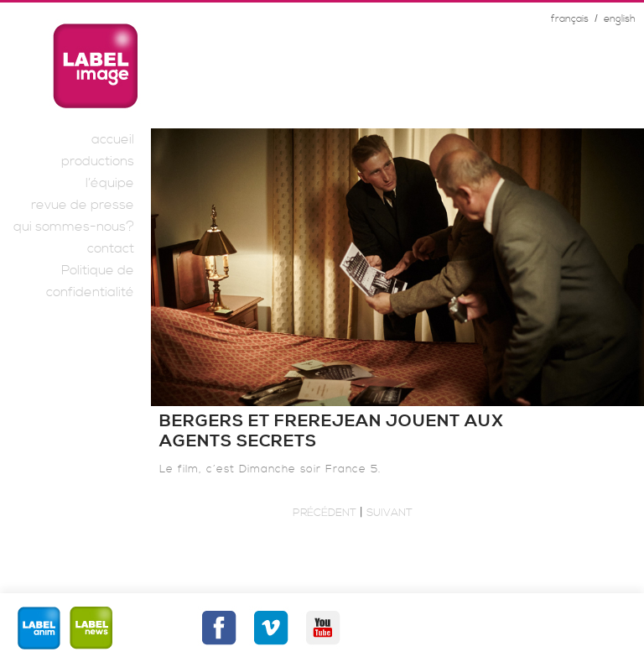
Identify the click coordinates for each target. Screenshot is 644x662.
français (570, 19)
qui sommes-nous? (74, 227)
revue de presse (83, 205)
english (620, 19)
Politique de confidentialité (90, 281)
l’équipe (110, 183)
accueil (113, 139)
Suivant (390, 513)
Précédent (325, 513)
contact (111, 248)
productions (98, 161)
